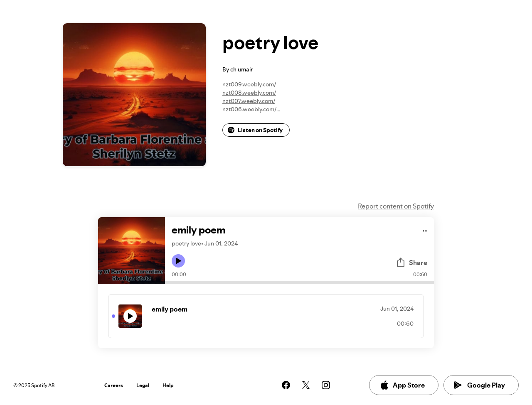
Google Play (479, 385)
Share (411, 263)
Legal (143, 385)
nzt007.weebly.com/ (249, 101)
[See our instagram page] (326, 385)
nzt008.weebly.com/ (249, 93)
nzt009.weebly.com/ (249, 84)
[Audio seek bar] (299, 282)
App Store (402, 385)
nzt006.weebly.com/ (249, 109)
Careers (114, 385)
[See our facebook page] (286, 385)
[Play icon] (178, 261)
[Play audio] (425, 229)
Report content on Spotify (396, 206)
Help (168, 385)
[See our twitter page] (306, 385)
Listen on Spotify (255, 130)
